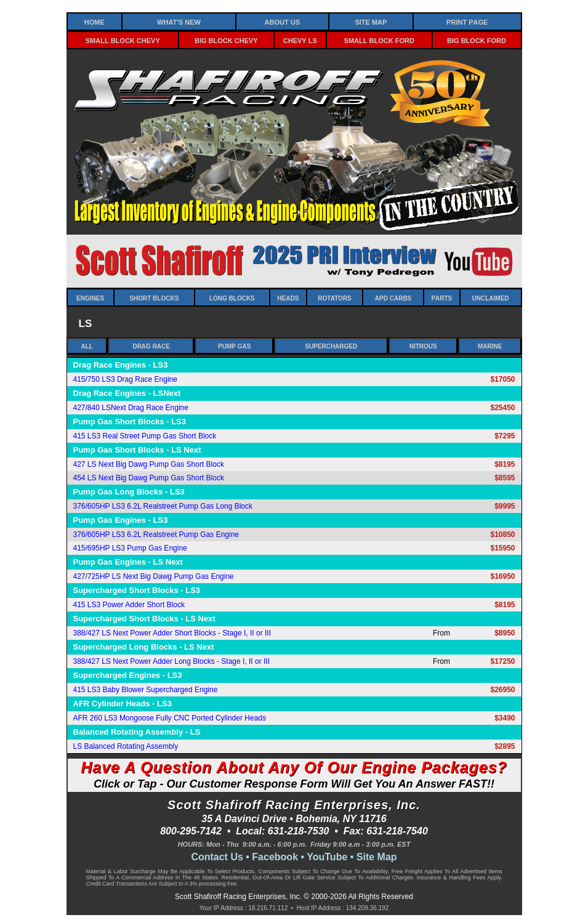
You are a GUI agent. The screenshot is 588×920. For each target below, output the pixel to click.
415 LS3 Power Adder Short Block (129, 605)
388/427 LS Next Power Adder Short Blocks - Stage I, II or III (172, 633)
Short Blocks (154, 297)
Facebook (275, 857)
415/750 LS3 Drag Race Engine (125, 379)
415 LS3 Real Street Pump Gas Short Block (145, 436)
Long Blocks (232, 297)
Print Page (467, 21)
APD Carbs (393, 297)
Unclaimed (491, 297)
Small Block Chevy (123, 40)
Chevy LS (300, 40)
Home (95, 21)
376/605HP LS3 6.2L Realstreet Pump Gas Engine (156, 535)
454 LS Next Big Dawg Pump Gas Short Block (149, 478)
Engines (90, 297)
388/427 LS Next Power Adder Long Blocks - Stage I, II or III (172, 661)
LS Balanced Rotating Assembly (126, 746)
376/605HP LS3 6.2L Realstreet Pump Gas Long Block (163, 506)
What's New (179, 21)
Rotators (334, 297)
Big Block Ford (477, 40)
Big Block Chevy (226, 40)
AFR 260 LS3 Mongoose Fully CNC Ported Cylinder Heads (170, 718)
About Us (282, 21)
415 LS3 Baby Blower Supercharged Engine (146, 690)
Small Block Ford (379, 40)
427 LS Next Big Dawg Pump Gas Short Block (149, 464)
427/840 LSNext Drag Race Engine (131, 408)
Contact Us (217, 857)
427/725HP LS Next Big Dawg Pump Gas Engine (154, 576)
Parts (441, 297)
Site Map (371, 21)
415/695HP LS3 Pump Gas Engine (130, 548)
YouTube (327, 857)
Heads (288, 297)
